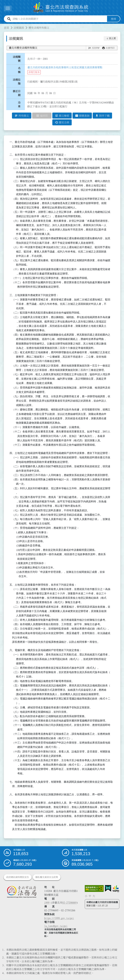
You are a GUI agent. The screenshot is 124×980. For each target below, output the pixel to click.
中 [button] (90, 896)
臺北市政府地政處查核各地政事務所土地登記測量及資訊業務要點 (65, 68)
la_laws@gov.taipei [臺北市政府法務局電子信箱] (56, 926)
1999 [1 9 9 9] (47, 903)
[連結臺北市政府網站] (116, 889)
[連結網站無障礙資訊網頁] (94, 889)
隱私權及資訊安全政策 (47, 877)
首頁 (6, 28)
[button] (111, 39)
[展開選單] (8, 8)
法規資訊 (19, 28)
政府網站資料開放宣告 (18, 877)
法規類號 (17, 59)
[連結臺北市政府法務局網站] (22, 892)
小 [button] (86, 896)
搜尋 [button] (114, 19)
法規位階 (17, 82)
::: (2, 26)
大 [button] (94, 896)
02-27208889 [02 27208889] (69, 903)
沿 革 (20, 105)
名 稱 (20, 70)
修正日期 (17, 93)
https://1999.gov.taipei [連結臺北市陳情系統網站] (59, 918)
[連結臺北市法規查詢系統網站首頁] (61, 8)
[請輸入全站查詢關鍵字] (59, 19)
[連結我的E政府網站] (108, 889)
